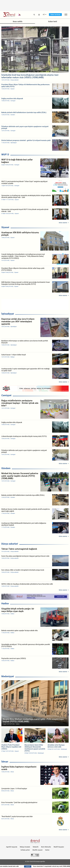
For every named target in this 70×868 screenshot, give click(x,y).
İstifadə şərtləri (25, 850)
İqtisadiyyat (8, 314)
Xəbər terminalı (55, 15)
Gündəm (6, 468)
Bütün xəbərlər (63, 223)
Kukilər (47, 850)
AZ (44, 15)
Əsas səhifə (18, 21)
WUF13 (5, 155)
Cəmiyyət (6, 395)
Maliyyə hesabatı (25, 847)
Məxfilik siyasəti (38, 850)
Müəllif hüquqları (59, 847)
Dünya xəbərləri (10, 544)
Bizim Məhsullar (46, 847)
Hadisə (5, 603)
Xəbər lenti (53, 21)
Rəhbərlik (36, 847)
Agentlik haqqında (12, 847)
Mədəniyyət (8, 676)
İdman (5, 762)
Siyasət (5, 227)
